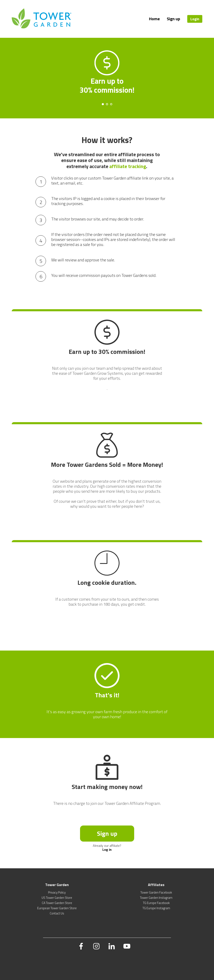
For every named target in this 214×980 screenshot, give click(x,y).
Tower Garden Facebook (156, 892)
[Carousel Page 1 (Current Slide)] (103, 104)
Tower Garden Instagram (156, 898)
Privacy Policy (57, 892)
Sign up (173, 19)
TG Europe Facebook (156, 903)
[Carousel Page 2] (107, 104)
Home (154, 19)
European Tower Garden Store (57, 908)
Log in (107, 850)
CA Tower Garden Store (57, 903)
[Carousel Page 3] (111, 104)
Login (195, 19)
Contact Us (57, 913)
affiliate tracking (128, 166)
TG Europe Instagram (156, 908)
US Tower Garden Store (57, 898)
